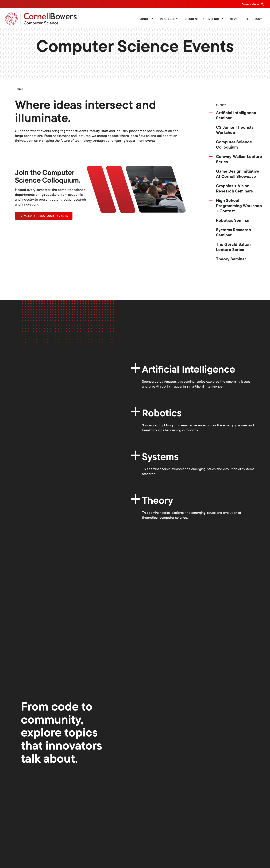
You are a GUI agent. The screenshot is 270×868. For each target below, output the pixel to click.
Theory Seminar (231, 259)
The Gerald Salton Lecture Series (233, 247)
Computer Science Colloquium (234, 144)
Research (168, 19)
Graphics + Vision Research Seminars (234, 188)
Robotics (162, 413)
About (145, 19)
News (234, 19)
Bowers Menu (251, 4)
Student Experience (203, 19)
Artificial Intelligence (189, 369)
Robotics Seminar (233, 220)
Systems (161, 456)
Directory (253, 19)
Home (19, 89)
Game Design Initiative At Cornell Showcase (238, 174)
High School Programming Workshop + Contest (239, 206)
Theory (158, 500)
